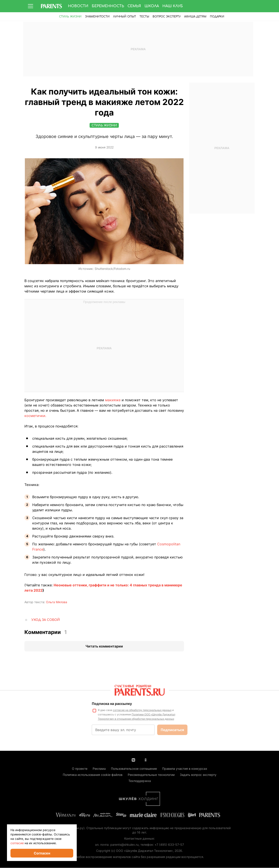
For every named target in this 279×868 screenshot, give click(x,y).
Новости (78, 6)
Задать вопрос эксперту (198, 775)
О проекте (80, 769)
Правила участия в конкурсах (185, 769)
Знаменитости (97, 17)
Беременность (108, 6)
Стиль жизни (70, 17)
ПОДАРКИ (217, 17)
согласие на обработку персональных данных (142, 710)
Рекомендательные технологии (151, 775)
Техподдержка (140, 781)
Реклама (99, 769)
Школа (152, 6)
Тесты (144, 17)
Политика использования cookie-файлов (93, 775)
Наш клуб (173, 6)
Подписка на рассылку (112, 704)
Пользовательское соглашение (134, 769)
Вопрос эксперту (167, 17)
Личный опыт (125, 17)
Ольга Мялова (57, 602)
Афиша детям (195, 17)
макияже (113, 400)
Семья (134, 6)
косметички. (35, 416)
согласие (17, 843)
